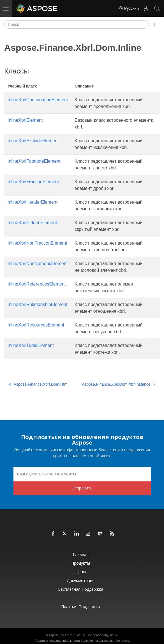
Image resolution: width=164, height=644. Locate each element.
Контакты (123, 641)
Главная (81, 554)
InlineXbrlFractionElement (33, 182)
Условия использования (98, 641)
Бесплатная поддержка (81, 589)
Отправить (82, 488)
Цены (81, 572)
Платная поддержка (81, 607)
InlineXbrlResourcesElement (36, 325)
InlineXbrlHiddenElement (32, 223)
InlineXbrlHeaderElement (33, 202)
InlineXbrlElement (25, 120)
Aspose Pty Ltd (59, 635)
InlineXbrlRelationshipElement (37, 304)
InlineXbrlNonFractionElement (37, 243)
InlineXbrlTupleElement (31, 345)
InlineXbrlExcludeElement (33, 141)
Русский (128, 8)
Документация (81, 580)
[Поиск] (77, 24)
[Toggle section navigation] (154, 24)
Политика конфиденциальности (57, 641)
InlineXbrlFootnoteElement (34, 161)
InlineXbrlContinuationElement (38, 100)
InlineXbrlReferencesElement (37, 284)
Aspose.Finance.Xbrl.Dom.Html (39, 384)
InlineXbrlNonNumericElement (38, 264)
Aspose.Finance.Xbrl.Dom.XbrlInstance (119, 384)
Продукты (81, 563)
